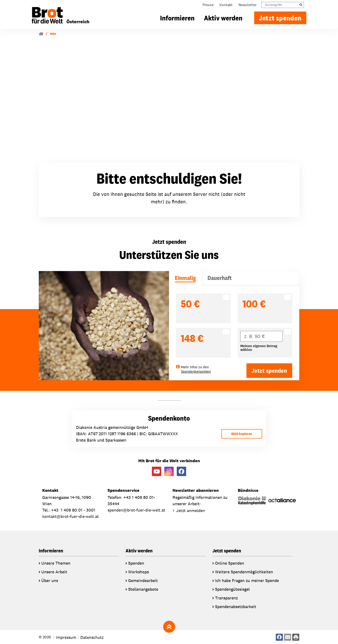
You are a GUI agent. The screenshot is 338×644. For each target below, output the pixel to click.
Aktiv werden (223, 19)
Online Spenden (230, 563)
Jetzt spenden (280, 19)
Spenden (136, 563)
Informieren (177, 19)
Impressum (66, 637)
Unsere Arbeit (54, 572)
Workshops (138, 572)
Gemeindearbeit (143, 580)
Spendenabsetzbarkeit (236, 606)
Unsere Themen (56, 563)
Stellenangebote (143, 589)
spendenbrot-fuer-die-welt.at (136, 510)
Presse (208, 6)
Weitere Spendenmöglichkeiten (244, 572)
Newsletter (248, 6)
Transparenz (226, 598)
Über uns (50, 580)
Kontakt (226, 6)
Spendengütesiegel (232, 589)
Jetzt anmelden (190, 510)
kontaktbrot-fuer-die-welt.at (71, 516)
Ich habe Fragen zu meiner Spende (247, 580)
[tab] (185, 279)
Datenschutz (92, 637)
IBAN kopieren (240, 433)
